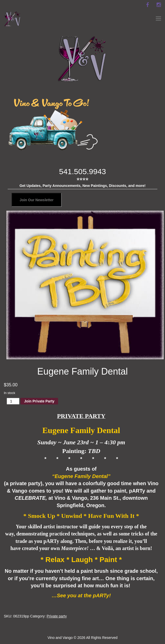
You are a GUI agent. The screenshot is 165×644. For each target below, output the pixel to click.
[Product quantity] (13, 401)
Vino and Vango (60, 638)
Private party (57, 616)
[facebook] (147, 5)
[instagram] (159, 5)
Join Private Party (39, 401)
